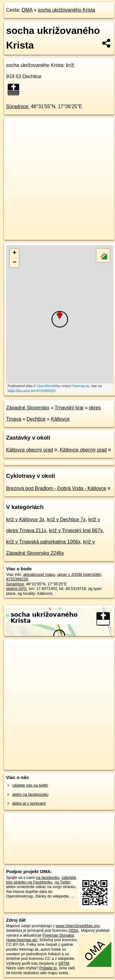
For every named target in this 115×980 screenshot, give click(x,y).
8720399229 (17, 579)
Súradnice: (18, 106)
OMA (27, 10)
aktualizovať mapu (39, 574)
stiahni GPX (16, 589)
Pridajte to (48, 968)
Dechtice (36, 419)
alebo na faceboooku (30, 794)
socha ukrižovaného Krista (66, 10)
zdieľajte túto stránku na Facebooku (41, 880)
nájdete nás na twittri (30, 785)
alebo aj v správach (29, 803)
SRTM (64, 963)
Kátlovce (60, 419)
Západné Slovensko (28, 408)
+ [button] (14, 253)
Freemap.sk (80, 386)
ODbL (74, 930)
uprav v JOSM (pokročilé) (79, 574)
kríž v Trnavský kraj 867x (76, 530)
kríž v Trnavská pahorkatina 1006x (43, 542)
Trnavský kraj (69, 408)
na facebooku (48, 878)
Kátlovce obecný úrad (30, 450)
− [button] (14, 263)
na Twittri (62, 882)
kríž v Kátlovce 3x (25, 519)
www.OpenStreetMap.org (78, 926)
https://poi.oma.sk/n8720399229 (32, 391)
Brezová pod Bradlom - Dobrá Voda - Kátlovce (56, 488)
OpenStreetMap (49, 386)
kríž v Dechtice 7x (66, 519)
